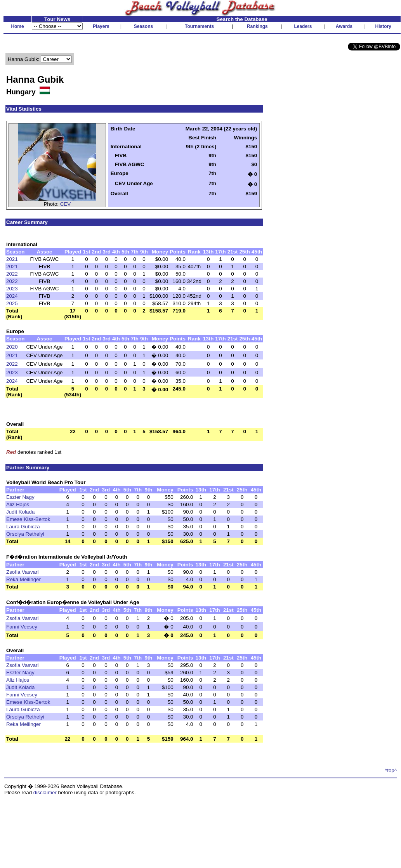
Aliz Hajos (18, 504)
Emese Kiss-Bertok (28, 519)
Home (17, 26)
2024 (12, 296)
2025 (12, 303)
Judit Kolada (20, 512)
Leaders (303, 26)
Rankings (257, 26)
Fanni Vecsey (22, 627)
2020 (12, 347)
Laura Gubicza (23, 527)
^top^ (391, 770)
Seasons (143, 26)
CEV (65, 204)
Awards (344, 26)
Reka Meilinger (23, 579)
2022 (12, 274)
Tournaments (199, 26)
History (383, 26)
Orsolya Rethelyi (25, 534)
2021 (12, 259)
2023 (12, 289)
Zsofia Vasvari (22, 572)
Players (101, 26)
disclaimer (45, 792)
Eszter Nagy (20, 497)
